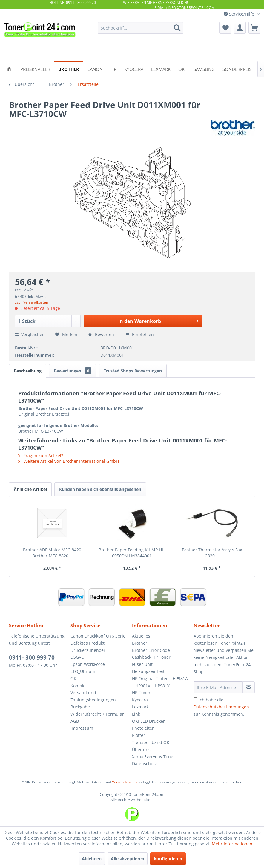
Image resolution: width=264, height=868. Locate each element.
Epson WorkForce (88, 664)
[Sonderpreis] (237, 69)
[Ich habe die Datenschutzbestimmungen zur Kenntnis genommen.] (195, 699)
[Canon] (95, 69)
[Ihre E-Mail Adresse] (218, 687)
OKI (74, 679)
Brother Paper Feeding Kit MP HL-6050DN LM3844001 (132, 553)
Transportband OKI (151, 742)
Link (136, 714)
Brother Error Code (151, 650)
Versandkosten (124, 782)
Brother (140, 643)
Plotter (139, 735)
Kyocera (140, 700)
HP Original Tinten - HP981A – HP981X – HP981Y (160, 682)
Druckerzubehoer (88, 650)
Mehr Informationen (232, 844)
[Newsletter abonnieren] (249, 687)
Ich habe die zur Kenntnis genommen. (221, 707)
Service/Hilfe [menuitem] (240, 14)
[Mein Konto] (240, 28)
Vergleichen (30, 334)
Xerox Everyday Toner (154, 757)
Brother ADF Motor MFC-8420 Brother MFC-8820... (52, 553)
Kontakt (78, 686)
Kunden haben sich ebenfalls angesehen (100, 489)
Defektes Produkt (88, 643)
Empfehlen (140, 334)
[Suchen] (177, 28)
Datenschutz (145, 763)
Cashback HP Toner (151, 657)
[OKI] (182, 69)
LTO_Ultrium (83, 671)
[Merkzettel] (225, 28)
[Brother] (69, 69)
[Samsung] (204, 69)
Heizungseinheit (148, 671)
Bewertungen (73, 371)
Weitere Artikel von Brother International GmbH (69, 461)
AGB (75, 721)
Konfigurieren (168, 859)
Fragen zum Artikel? (41, 455)
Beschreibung (28, 371)
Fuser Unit (142, 664)
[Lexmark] (161, 69)
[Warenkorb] (254, 28)
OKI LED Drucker (148, 721)
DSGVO (77, 657)
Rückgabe (80, 707)
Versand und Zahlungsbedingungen (93, 696)
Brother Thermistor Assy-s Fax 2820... (212, 553)
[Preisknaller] (35, 69)
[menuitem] (141, 28)
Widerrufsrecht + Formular (97, 714)
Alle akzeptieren (128, 859)
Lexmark (140, 707)
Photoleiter (143, 728)
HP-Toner (141, 693)
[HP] (113, 69)
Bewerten (102, 334)
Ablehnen (92, 859)
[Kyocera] (134, 69)
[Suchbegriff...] (141, 28)
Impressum (82, 728)
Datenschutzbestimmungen (221, 707)
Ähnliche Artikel (30, 489)
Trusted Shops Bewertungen (133, 371)
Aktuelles (141, 636)
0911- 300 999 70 (32, 657)
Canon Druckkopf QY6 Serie (98, 636)
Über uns (141, 749)
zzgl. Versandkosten (32, 302)
